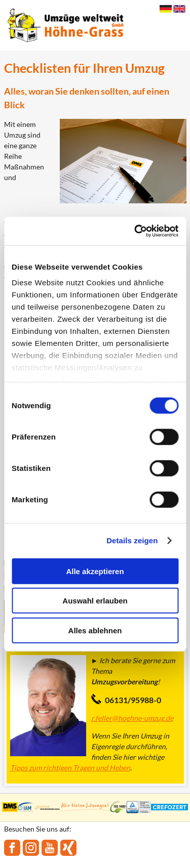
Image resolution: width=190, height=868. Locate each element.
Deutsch (166, 9)
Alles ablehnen (95, 630)
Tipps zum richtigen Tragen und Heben (70, 768)
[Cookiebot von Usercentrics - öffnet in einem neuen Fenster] (135, 231)
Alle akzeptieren (95, 571)
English (179, 9)
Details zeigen (132, 540)
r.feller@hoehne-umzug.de (132, 718)
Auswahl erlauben (95, 601)
